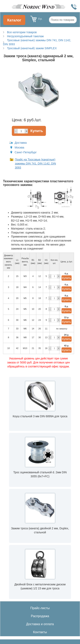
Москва (19, 147)
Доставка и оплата (40, 624)
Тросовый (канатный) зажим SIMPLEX (32, 48)
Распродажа (40, 616)
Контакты (40, 632)
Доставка (21, 143)
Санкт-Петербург (26, 152)
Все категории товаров (22, 32)
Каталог (14, 20)
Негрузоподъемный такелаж (25, 36)
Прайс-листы (40, 608)
